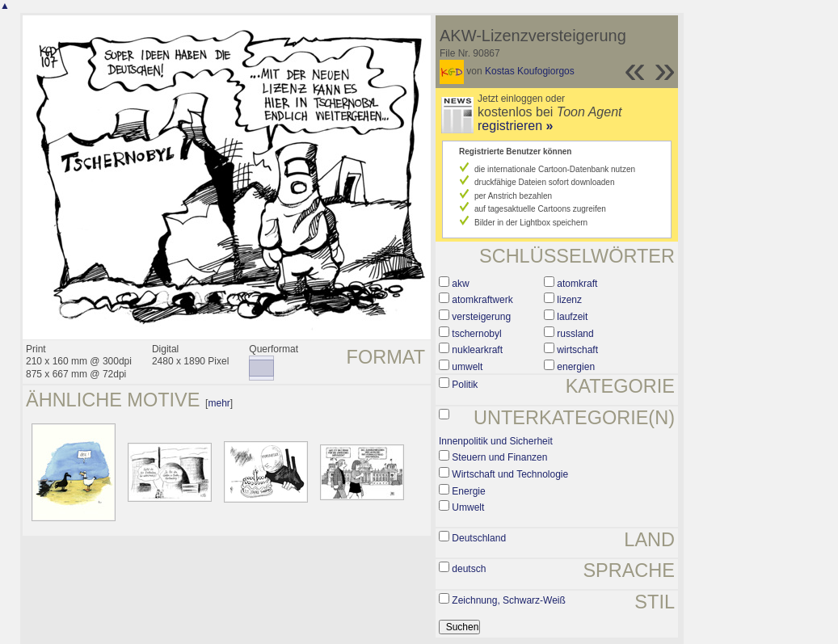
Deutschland (479, 538)
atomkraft (577, 284)
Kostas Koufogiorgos (530, 71)
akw (460, 284)
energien (576, 367)
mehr (219, 403)
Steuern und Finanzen (499, 457)
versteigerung (481, 317)
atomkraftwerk (482, 300)
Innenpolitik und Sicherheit (496, 441)
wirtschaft (577, 350)
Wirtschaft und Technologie (510, 474)
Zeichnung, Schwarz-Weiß (509, 600)
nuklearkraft (477, 350)
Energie (468, 491)
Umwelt (468, 507)
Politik (465, 385)
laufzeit (572, 317)
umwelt (467, 367)
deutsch (469, 569)
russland (575, 334)
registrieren (515, 126)
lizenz (569, 300)
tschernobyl (476, 334)
